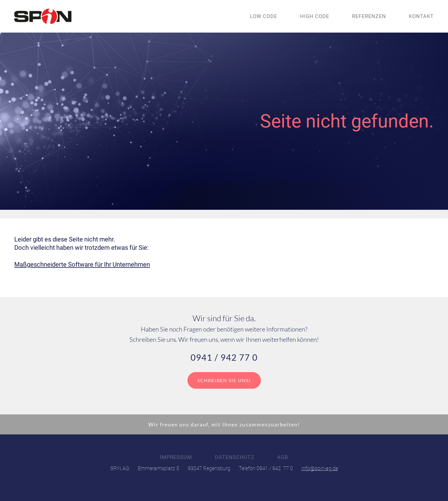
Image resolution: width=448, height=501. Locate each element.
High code (315, 16)
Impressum (176, 457)
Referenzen (369, 16)
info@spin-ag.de (320, 468)
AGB (283, 457)
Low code (264, 16)
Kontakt (421, 16)
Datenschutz (235, 457)
